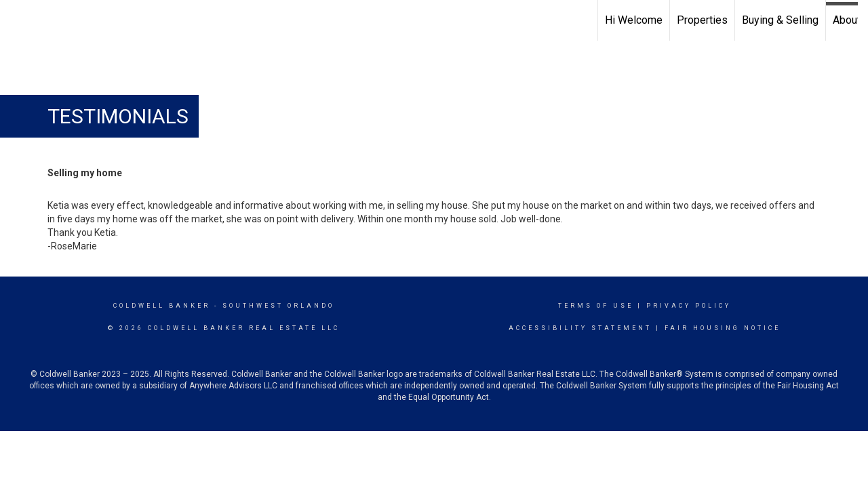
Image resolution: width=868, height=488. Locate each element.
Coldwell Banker (162, 306)
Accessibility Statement (580, 328)
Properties (702, 20)
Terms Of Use (596, 306)
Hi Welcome (634, 20)
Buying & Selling (780, 20)
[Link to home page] (17, 18)
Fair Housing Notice (723, 328)
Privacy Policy (689, 306)
